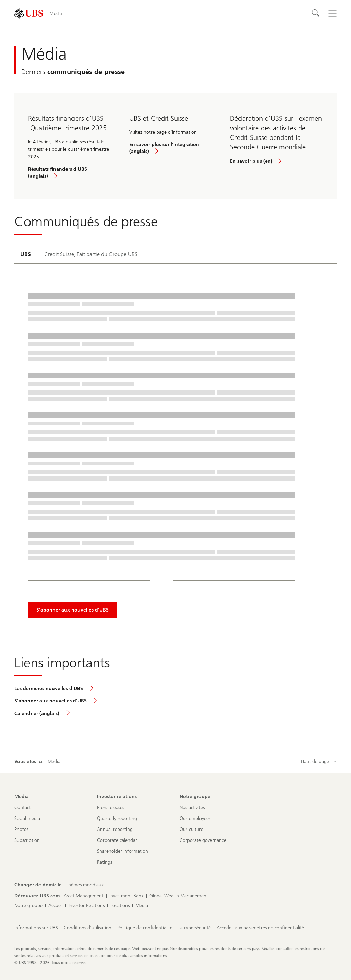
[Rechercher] (316, 13)
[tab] (26, 255)
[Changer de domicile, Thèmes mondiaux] (85, 885)
